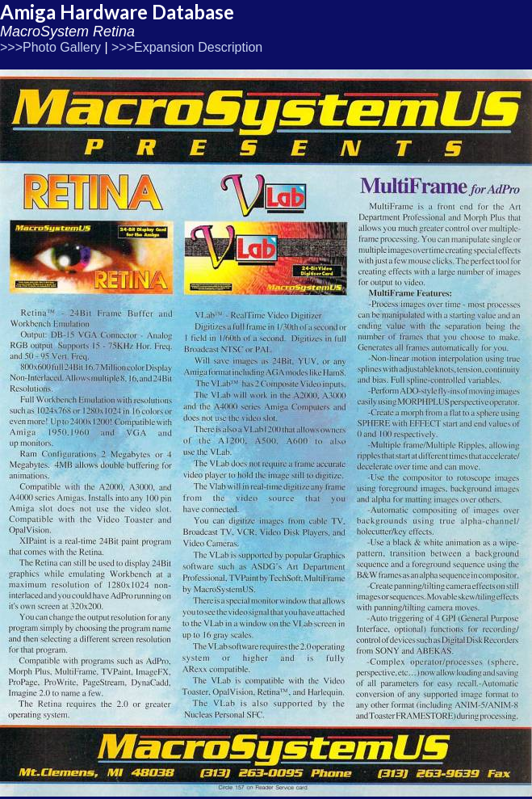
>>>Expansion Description (187, 47)
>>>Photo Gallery (50, 47)
